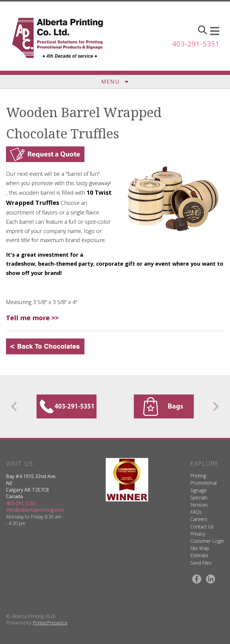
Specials (199, 498)
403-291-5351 (194, 44)
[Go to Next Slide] (215, 406)
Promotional (203, 483)
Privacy (198, 534)
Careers (199, 519)
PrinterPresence (50, 623)
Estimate (199, 555)
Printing (198, 476)
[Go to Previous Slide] (15, 406)
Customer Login (207, 541)
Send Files (201, 563)
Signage (198, 490)
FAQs (196, 512)
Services (199, 505)
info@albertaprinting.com (35, 510)
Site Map (200, 548)
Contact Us (202, 527)
